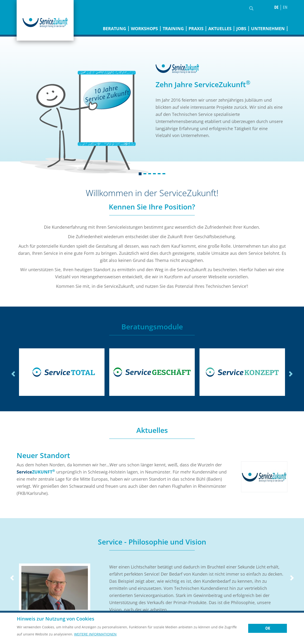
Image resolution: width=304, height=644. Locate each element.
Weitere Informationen (95, 634)
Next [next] (290, 374)
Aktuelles (220, 29)
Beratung (114, 29)
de (276, 7)
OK (268, 628)
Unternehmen (268, 29)
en (285, 7)
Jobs (241, 29)
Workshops (144, 29)
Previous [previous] (14, 374)
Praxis (196, 29)
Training (173, 29)
